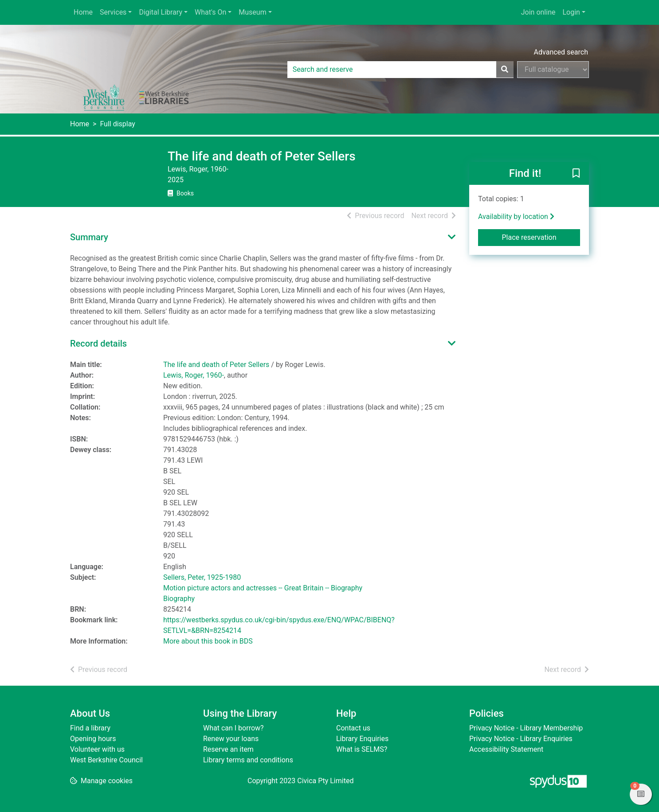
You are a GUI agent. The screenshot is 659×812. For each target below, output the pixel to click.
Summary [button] (89, 237)
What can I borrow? (233, 728)
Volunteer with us (97, 749)
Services (113, 12)
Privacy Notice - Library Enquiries (521, 739)
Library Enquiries (362, 739)
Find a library (90, 728)
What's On (210, 12)
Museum (252, 12)
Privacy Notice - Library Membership (526, 728)
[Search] (505, 70)
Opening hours (93, 739)
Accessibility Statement (506, 749)
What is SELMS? (362, 749)
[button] (576, 174)
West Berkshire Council (106, 760)
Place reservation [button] (541, 237)
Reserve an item (228, 749)
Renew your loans (231, 739)
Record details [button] (98, 344)
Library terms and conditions (248, 760)
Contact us (353, 728)
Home (83, 12)
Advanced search (561, 52)
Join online (538, 12)
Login (571, 12)
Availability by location (516, 217)
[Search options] (553, 70)
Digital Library (161, 12)
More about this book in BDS (208, 641)
